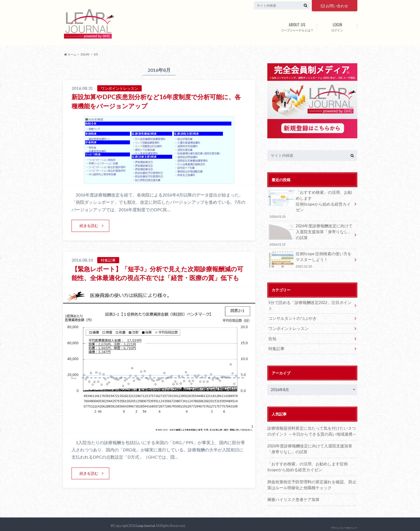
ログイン (337, 26)
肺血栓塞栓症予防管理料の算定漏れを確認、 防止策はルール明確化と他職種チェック (311, 476)
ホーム (70, 54)
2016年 (85, 54)
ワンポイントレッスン (287, 321)
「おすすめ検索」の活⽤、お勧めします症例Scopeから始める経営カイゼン (310, 204)
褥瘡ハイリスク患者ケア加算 (292, 490)
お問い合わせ (335, 5)
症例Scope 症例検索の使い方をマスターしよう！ (310, 259)
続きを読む (89, 226)
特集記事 (276, 341)
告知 (272, 331)
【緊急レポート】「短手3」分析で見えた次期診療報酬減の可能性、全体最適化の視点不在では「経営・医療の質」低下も (159, 278)
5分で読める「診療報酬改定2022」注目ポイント (309, 301)
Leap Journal (145, 523)
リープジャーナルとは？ (297, 26)
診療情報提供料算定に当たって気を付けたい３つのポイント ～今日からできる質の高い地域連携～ (312, 423)
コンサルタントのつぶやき (291, 311)
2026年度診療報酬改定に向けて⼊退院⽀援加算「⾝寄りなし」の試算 (310, 234)
